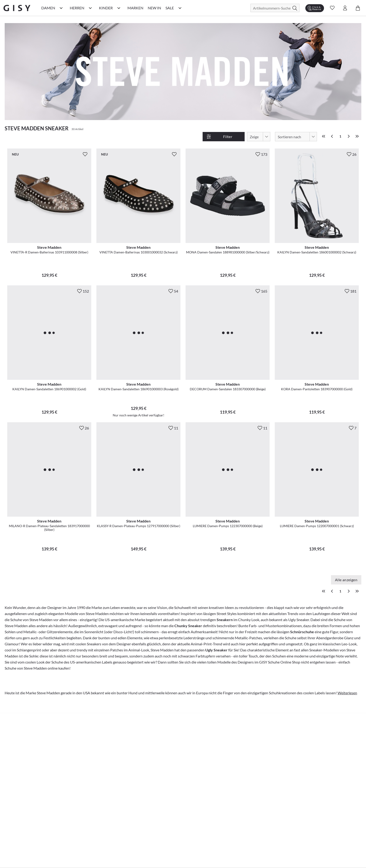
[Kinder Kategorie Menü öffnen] (119, 8)
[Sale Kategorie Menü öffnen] (180, 8)
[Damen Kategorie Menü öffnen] (61, 8)
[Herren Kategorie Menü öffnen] (90, 8)
